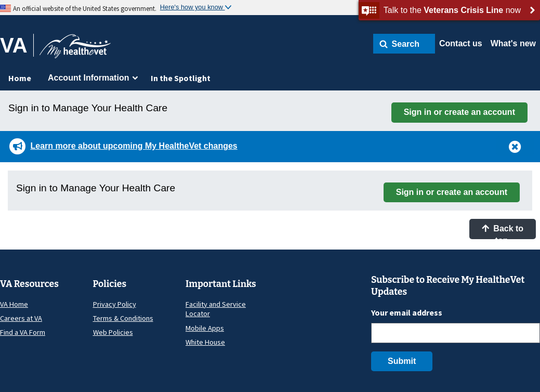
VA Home (14, 304)
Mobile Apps (205, 328)
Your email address (407, 312)
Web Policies (113, 332)
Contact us (461, 43)
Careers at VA (21, 318)
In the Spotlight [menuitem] (181, 78)
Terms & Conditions (123, 318)
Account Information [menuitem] (88, 78)
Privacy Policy (115, 304)
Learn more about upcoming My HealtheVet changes (134, 146)
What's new (513, 43)
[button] (404, 44)
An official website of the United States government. (85, 8)
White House (205, 342)
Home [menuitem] (20, 78)
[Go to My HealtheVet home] (75, 50)
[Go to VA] (17, 45)
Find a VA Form (23, 332)
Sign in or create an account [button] (459, 112)
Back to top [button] (503, 231)
